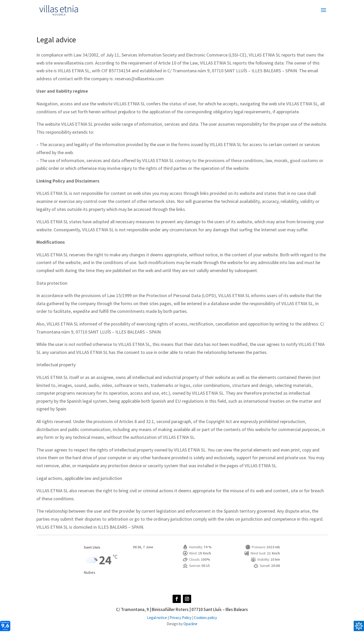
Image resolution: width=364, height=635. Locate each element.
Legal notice (157, 618)
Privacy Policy (180, 618)
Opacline (190, 624)
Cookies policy (205, 618)
